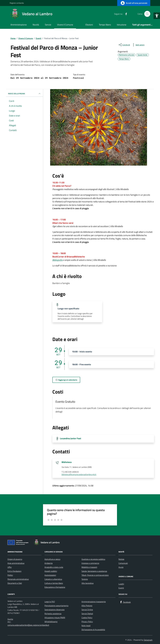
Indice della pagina (24, 94)
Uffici (10, 567)
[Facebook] (125, 14)
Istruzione (122, 25)
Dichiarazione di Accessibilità (93, 630)
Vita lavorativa (87, 583)
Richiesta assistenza (53, 614)
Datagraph (148, 640)
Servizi (48, 25)
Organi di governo (15, 559)
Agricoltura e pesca (52, 559)
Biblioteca (67, 462)
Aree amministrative (16, 563)
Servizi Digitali (87, 614)
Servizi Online (87, 610)
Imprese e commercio (90, 563)
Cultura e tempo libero (54, 583)
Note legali (86, 626)
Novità (36, 25)
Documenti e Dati (15, 583)
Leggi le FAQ (50, 602)
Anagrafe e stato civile (54, 567)
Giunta (10, 619)
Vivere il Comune (65, 25)
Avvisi (121, 567)
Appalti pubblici (51, 571)
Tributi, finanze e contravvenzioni (95, 575)
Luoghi (121, 584)
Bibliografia (57, 260)
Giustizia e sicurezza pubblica (93, 559)
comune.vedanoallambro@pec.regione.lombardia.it (28, 625)
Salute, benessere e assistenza (94, 571)
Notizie (121, 559)
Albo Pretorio (87, 606)
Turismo (85, 579)
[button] (157, 16)
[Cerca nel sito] (147, 14)
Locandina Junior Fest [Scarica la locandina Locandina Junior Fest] (70, 438)
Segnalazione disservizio (54, 610)
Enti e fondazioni (14, 571)
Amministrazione (19, 25)
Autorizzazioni (50, 575)
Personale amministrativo (18, 579)
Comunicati (123, 563)
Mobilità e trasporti (89, 567)
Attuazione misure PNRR (55, 618)
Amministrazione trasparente (94, 602)
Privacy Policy (87, 622)
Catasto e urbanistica (53, 579)
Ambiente (49, 563)
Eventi (121, 588)
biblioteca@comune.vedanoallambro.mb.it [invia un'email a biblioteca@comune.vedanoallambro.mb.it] (79, 475)
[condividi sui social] (124, 45)
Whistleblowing (51, 622)
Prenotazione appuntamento (56, 606)
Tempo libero (105, 25)
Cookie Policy (87, 618)
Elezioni (89, 25)
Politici (10, 575)
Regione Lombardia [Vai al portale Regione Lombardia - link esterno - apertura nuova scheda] (17, 3)
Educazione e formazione (55, 587)
